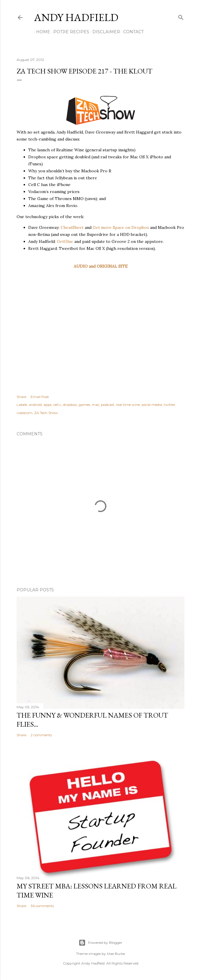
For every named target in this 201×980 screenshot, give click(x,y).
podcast (108, 405)
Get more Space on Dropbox (121, 227)
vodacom (24, 413)
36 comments (42, 906)
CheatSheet (72, 227)
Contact (131, 32)
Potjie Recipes (69, 32)
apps (47, 405)
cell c (57, 405)
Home (41, 32)
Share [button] (21, 397)
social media (152, 405)
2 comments (41, 735)
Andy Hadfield (76, 17)
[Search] (181, 16)
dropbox (70, 405)
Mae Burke (116, 954)
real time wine (128, 405)
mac (96, 405)
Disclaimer (104, 32)
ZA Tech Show (46, 413)
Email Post (40, 397)
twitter (170, 405)
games (84, 405)
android (35, 405)
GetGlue (65, 241)
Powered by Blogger (100, 943)
